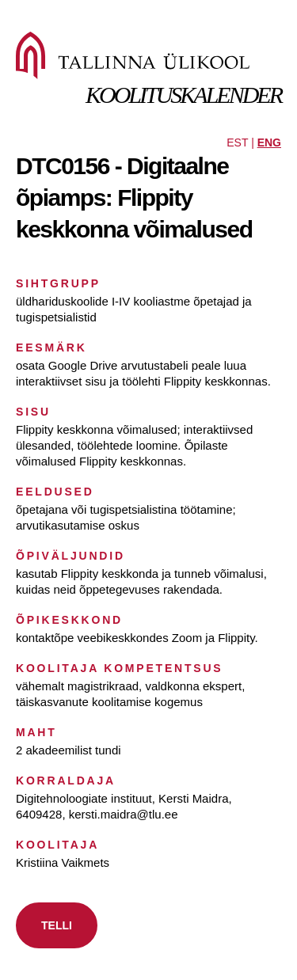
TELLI (57, 925)
